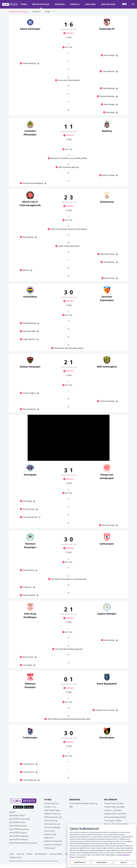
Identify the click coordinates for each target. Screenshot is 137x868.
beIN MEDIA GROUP (17, 816)
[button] (10, 4)
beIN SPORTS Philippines (19, 836)
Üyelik (12, 854)
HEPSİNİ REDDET (102, 862)
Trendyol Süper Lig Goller (114, 803)
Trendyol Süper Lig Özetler (114, 807)
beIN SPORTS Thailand (18, 833)
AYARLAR (123, 862)
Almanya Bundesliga (52, 827)
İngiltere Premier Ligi (52, 814)
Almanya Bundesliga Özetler (115, 817)
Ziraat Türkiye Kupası (52, 810)
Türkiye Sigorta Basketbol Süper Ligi (83, 803)
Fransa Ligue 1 (50, 831)
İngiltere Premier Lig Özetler (115, 814)
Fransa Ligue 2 (50, 848)
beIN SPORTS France (17, 822)
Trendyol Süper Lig (51, 803)
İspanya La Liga (50, 834)
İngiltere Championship (53, 841)
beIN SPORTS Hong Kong (19, 829)
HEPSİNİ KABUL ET (80, 862)
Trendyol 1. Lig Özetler (113, 810)
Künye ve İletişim (56, 854)
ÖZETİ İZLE (70, 33)
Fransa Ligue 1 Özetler (113, 821)
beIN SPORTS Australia (18, 826)
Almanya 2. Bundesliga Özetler (116, 824)
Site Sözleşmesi (41, 854)
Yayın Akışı (20, 854)
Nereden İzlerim (15, 857)
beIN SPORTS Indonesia (18, 840)
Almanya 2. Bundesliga (53, 845)
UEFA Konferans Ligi (52, 824)
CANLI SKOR (90, 4)
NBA (71, 807)
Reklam (30, 854)
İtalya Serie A (49, 838)
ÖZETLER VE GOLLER (41, 4)
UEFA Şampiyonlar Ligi (53, 817)
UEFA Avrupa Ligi (51, 821)
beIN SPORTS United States (20, 819)
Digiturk (12, 812)
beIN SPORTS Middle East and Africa (23, 843)
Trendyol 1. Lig (50, 807)
